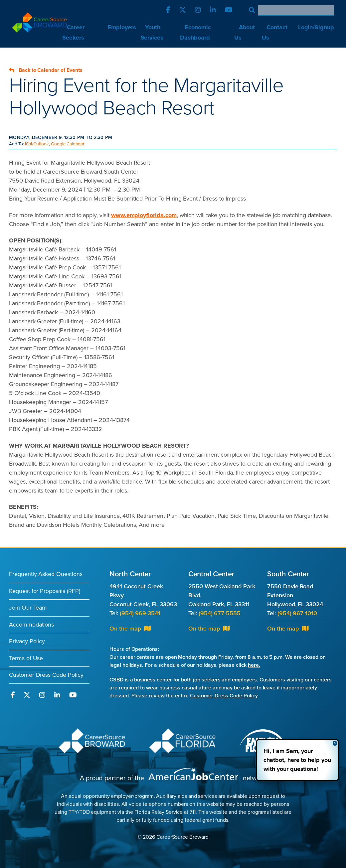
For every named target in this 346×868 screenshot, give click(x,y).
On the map (130, 629)
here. (254, 665)
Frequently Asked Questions (46, 574)
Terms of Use (26, 658)
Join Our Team (28, 608)
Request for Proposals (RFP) (45, 591)
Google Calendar (68, 144)
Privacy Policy (27, 641)
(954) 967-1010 (297, 613)
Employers (122, 27)
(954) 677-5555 (220, 613)
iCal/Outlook (37, 144)
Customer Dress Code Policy (46, 675)
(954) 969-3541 (140, 613)
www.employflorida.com (144, 215)
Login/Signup (316, 27)
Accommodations (31, 625)
